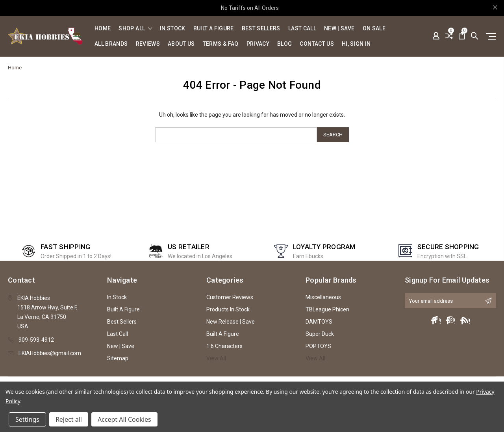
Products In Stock (228, 309)
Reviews (148, 44)
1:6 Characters (224, 346)
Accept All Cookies (124, 419)
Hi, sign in (356, 44)
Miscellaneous (323, 297)
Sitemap (118, 358)
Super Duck (320, 334)
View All (216, 358)
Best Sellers (261, 29)
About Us (181, 44)
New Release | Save (231, 322)
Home (103, 29)
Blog (284, 44)
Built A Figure (214, 29)
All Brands (111, 44)
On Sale (374, 29)
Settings (27, 419)
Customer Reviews (230, 297)
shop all (135, 29)
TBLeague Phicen (327, 309)
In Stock (173, 29)
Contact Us (317, 44)
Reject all (69, 419)
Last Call (302, 29)
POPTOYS (318, 346)
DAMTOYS (319, 322)
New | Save (339, 29)
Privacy (258, 44)
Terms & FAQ (221, 44)
